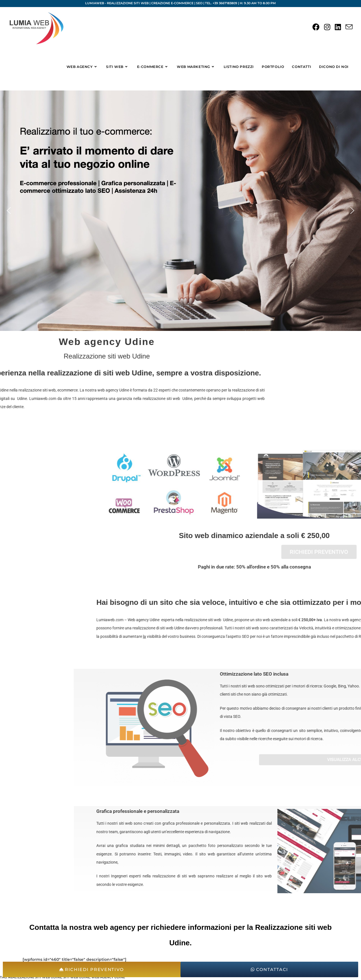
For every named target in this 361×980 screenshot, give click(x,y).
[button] (9, 211)
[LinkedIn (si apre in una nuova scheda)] (338, 27)
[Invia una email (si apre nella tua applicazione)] (349, 27)
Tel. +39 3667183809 (221, 3)
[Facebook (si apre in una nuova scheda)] (316, 27)
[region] (180, 211)
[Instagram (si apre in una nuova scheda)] (327, 27)
